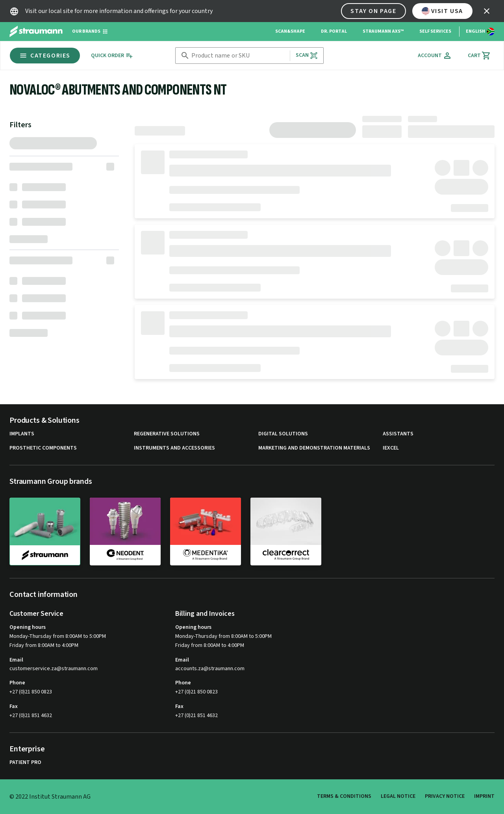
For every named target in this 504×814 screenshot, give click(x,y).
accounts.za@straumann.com (210, 669)
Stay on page (373, 11)
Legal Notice (398, 796)
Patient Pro (25, 763)
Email (16, 660)
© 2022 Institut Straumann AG (50, 797)
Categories (45, 56)
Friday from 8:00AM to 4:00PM (44, 645)
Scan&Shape (290, 31)
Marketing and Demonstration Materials (314, 448)
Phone (17, 683)
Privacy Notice (445, 796)
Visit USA (442, 11)
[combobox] (239, 56)
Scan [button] (307, 55)
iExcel (391, 448)
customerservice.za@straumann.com (54, 669)
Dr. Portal (334, 31)
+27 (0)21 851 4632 (31, 716)
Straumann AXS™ (383, 31)
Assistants (398, 434)
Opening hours (28, 627)
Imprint (484, 796)
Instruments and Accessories (174, 448)
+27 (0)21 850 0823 (31, 692)
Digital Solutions (283, 434)
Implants (22, 434)
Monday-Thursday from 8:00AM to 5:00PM (58, 636)
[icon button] (487, 11)
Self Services (435, 31)
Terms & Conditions (344, 796)
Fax (14, 706)
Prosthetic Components (43, 448)
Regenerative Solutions (167, 434)
